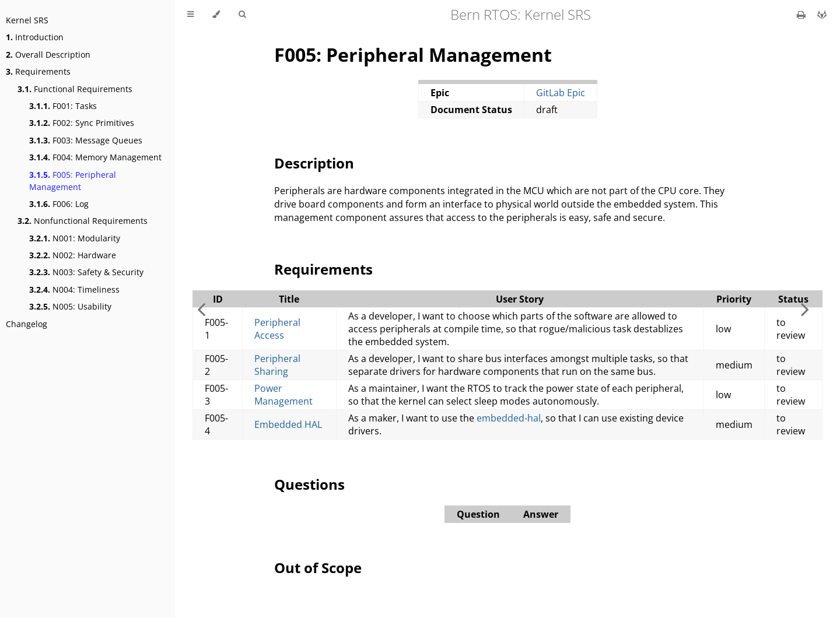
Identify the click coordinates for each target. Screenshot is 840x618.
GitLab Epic (561, 93)
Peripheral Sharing (277, 365)
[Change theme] (216, 15)
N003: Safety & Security (86, 272)
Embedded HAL (288, 424)
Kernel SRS (27, 20)
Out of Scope (318, 568)
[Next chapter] (805, 309)
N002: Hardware (73, 255)
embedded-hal (509, 418)
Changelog (27, 324)
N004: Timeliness (74, 289)
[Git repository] (822, 15)
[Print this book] (802, 15)
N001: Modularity (75, 238)
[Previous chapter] (201, 309)
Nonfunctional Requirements (83, 221)
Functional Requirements (75, 89)
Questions (309, 484)
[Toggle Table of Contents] (190, 15)
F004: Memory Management (95, 157)
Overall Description (48, 55)
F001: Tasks (63, 106)
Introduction (35, 37)
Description (314, 163)
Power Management (283, 395)
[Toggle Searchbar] (242, 15)
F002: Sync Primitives (82, 123)
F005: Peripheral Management (73, 181)
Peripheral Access (277, 329)
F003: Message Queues (86, 140)
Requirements (38, 71)
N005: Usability (70, 306)
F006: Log (59, 204)
